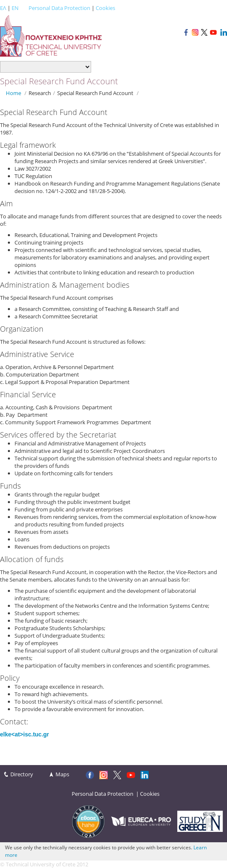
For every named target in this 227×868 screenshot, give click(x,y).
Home (13, 93)
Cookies (105, 8)
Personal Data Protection (59, 8)
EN (15, 8)
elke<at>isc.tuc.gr (24, 734)
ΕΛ (3, 8)
